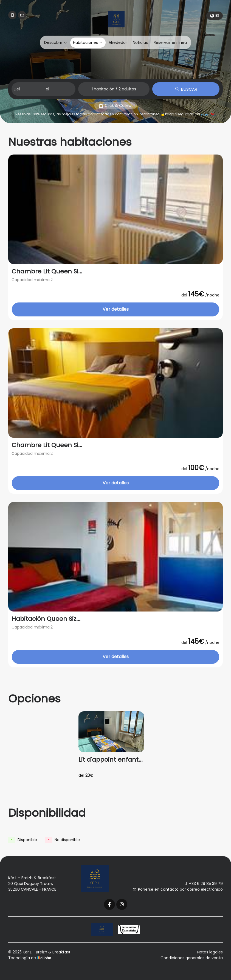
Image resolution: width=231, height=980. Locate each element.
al (47, 89)
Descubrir (56, 42)
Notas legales (210, 952)
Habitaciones (88, 42)
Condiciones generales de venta (192, 958)
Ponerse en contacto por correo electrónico (178, 889)
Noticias (140, 42)
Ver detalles (116, 309)
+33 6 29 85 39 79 (203, 884)
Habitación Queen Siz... (46, 619)
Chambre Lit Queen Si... (47, 272)
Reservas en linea (170, 42)
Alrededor (118, 42)
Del (17, 89)
